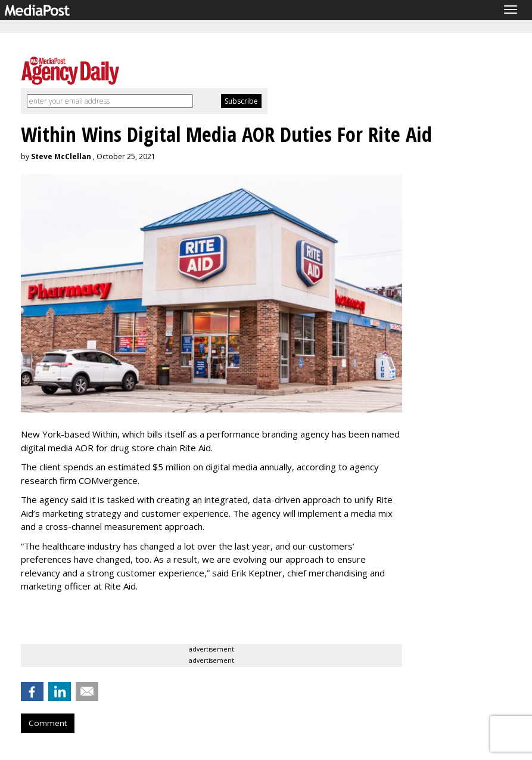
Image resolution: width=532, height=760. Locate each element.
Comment (48, 723)
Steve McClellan (61, 156)
